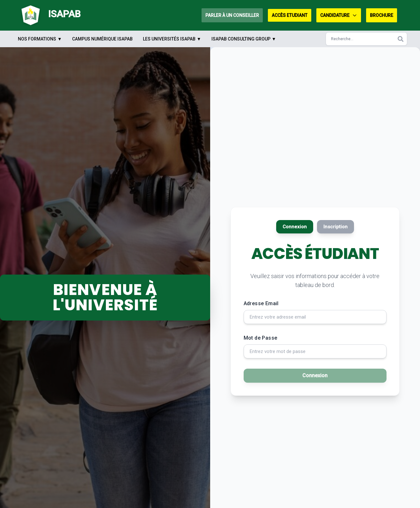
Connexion (292, 223)
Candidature (339, 15)
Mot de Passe (261, 338)
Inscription (338, 223)
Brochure (382, 15)
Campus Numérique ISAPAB (102, 39)
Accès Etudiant (290, 15)
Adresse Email (261, 301)
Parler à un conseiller (232, 15)
